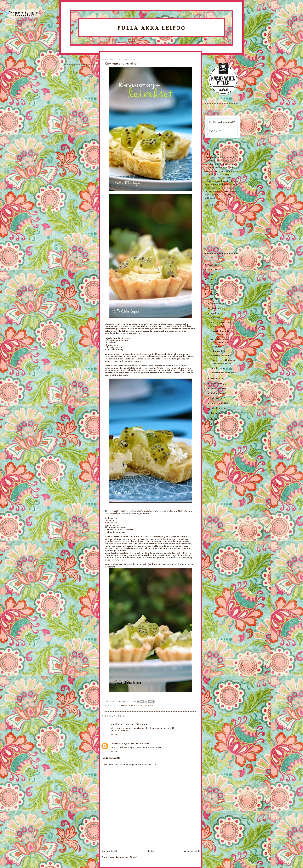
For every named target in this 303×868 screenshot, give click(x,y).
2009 (211, 424)
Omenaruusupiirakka (221, 322)
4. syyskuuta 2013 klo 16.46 (135, 724)
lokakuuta (216, 309)
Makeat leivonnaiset (143, 705)
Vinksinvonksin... (218, 326)
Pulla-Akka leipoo (151, 28)
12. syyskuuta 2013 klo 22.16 (135, 744)
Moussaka (215, 318)
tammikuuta (217, 413)
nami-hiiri (115, 724)
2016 (211, 285)
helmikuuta (217, 408)
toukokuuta (217, 393)
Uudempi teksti (109, 851)
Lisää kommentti (111, 758)
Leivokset (124, 705)
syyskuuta (216, 313)
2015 (211, 290)
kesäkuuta (217, 389)
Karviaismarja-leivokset (222, 373)
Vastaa (114, 735)
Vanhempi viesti (192, 851)
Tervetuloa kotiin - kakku (223, 347)
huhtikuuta (217, 398)
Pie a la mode (217, 368)
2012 (211, 419)
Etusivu (150, 851)
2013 (211, 299)
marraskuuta (218, 304)
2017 (211, 280)
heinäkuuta (217, 384)
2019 (211, 270)
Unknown (115, 744)
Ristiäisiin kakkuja (220, 356)
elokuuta (216, 379)
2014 (211, 294)
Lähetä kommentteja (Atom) (123, 857)
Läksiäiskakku (218, 351)
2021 (211, 265)
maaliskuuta (218, 403)
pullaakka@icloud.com (216, 205)
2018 (211, 275)
